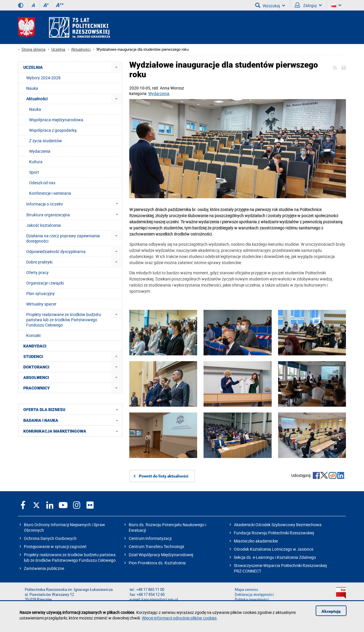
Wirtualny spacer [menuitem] (41, 304)
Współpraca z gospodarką (53, 130)
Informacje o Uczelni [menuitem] (74, 204)
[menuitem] (116, 67)
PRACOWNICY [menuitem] (37, 388)
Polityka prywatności (252, 599)
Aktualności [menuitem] (37, 99)
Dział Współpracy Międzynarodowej (161, 555)
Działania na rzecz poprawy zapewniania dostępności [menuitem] (63, 238)
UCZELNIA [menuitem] (33, 67)
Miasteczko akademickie (256, 541)
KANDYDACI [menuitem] (35, 346)
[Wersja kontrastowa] (21, 5)
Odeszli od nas (42, 183)
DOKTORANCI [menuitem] (36, 367)
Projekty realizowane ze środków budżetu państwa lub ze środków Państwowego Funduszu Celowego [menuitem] (64, 320)
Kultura (36, 162)
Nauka (35, 109)
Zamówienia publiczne (44, 568)
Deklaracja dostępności (254, 595)
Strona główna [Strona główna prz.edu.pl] (33, 49)
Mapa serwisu (246, 590)
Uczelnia (58, 49)
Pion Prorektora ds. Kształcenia (157, 563)
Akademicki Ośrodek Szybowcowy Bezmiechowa (278, 525)
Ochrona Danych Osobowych (50, 538)
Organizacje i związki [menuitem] (45, 283)
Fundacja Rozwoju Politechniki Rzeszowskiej (274, 533)
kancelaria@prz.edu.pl (160, 599)
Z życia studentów (46, 141)
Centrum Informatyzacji (150, 538)
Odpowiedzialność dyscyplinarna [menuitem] (56, 251)
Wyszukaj (270, 5)
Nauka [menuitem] (32, 88)
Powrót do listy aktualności (164, 476)
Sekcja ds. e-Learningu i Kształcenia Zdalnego (275, 557)
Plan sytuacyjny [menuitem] (40, 293)
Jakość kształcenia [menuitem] (44, 225)
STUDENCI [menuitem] (33, 357)
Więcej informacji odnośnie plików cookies (179, 618)
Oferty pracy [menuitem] (37, 272)
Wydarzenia (159, 93)
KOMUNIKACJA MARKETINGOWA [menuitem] (72, 431)
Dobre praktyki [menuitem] (39, 262)
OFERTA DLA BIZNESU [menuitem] (72, 409)
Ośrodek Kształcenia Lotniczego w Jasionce (274, 549)
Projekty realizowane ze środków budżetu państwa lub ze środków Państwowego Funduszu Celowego (70, 557)
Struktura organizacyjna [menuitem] (74, 215)
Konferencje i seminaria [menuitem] (50, 193)
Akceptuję (331, 612)
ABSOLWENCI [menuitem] (36, 378)
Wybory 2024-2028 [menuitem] (43, 78)
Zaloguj (308, 5)
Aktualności (81, 49)
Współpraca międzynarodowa (56, 120)
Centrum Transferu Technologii (156, 546)
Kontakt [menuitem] (33, 335)
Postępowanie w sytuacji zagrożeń (55, 546)
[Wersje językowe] (336, 5)
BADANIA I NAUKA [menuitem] (72, 420)
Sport (34, 172)
